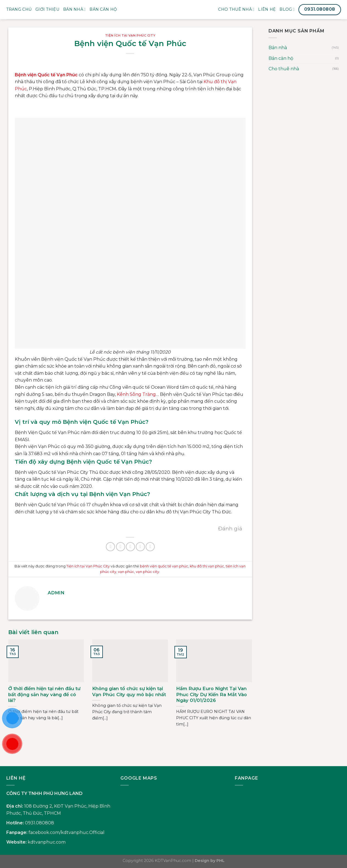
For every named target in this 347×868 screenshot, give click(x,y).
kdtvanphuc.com (47, 842)
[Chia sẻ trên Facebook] (110, 547)
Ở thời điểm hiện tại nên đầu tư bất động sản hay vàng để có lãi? (44, 694)
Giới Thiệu (47, 9)
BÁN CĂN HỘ (103, 9)
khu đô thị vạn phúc (207, 566)
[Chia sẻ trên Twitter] (121, 547)
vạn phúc (126, 572)
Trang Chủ (19, 9)
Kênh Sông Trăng (136, 394)
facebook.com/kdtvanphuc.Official (67, 832)
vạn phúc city (147, 572)
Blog (287, 9)
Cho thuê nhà (236, 9)
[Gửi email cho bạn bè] (130, 547)
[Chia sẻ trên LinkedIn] (150, 547)
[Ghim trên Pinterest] (140, 547)
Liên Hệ (267, 9)
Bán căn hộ (281, 58)
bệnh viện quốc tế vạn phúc (164, 566)
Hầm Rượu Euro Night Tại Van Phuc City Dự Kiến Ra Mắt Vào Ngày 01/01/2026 (211, 694)
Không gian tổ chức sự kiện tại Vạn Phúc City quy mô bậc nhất (129, 691)
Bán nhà (74, 9)
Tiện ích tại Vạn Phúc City (130, 35)
